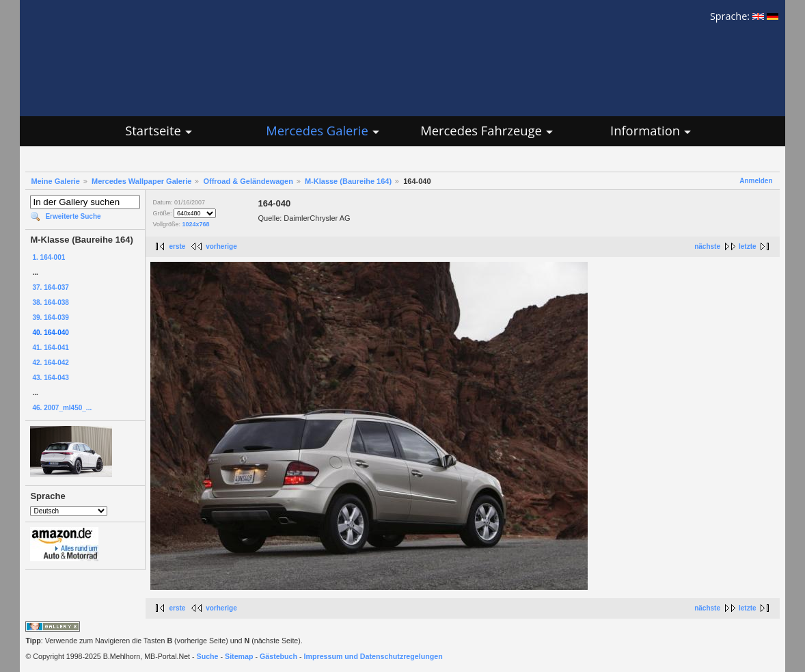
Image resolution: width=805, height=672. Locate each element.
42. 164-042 (50, 363)
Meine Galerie (55, 181)
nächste (707, 246)
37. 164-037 (50, 287)
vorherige (221, 246)
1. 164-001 (49, 257)
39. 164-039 (50, 318)
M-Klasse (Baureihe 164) (348, 181)
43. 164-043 (50, 378)
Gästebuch (278, 656)
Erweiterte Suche (73, 216)
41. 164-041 (50, 348)
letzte (748, 246)
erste (177, 246)
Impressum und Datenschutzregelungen (373, 656)
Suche (208, 656)
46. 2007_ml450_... (62, 408)
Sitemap (239, 656)
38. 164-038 (50, 303)
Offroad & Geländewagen (248, 181)
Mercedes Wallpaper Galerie (141, 181)
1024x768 (195, 224)
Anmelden (756, 181)
